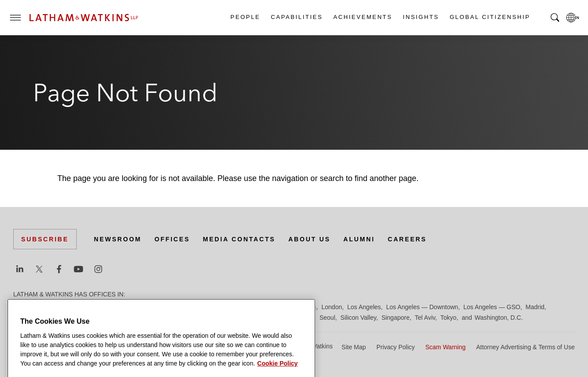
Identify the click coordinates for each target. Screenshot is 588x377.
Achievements (362, 17)
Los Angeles (364, 307)
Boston (69, 307)
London (332, 307)
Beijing (45, 307)
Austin (22, 307)
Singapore (395, 318)
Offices (172, 239)
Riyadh (226, 318)
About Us (309, 239)
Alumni (359, 239)
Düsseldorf (177, 307)
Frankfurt (209, 307)
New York (132, 318)
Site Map (354, 347)
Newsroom (118, 239)
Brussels (96, 307)
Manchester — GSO (41, 318)
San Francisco (294, 318)
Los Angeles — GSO (492, 307)
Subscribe (45, 239)
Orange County (171, 318)
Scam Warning (445, 347)
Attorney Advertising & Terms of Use (525, 347)
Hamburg (239, 307)
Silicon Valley (358, 318)
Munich (104, 318)
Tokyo (448, 318)
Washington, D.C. (499, 318)
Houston (305, 307)
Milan (81, 318)
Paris (204, 318)
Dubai (149, 307)
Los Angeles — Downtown (422, 307)
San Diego (255, 318)
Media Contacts (239, 239)
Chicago (124, 307)
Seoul (327, 318)
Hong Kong (272, 307)
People (245, 17)
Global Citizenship (489, 17)
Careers (407, 239)
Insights (421, 17)
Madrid (535, 307)
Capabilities (297, 17)
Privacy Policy (396, 347)
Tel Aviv (425, 318)
